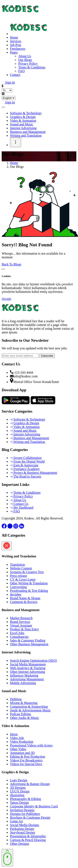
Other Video (18, 749)
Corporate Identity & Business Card (34, 806)
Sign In (8, 82)
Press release (18, 576)
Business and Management (28, 132)
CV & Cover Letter (23, 579)
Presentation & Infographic (28, 836)
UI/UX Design (20, 791)
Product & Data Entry (24, 629)
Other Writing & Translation (29, 583)
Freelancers (18, 49)
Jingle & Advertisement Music (30, 710)
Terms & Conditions (25, 493)
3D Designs (18, 788)
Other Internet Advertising (27, 672)
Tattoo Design (19, 803)
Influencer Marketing (24, 675)
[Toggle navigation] (3, 107)
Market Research (21, 618)
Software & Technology (26, 113)
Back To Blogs (12, 264)
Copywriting (18, 587)
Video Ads (17, 738)
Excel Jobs (17, 633)
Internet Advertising (23, 128)
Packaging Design (22, 829)
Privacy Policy (21, 496)
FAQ (15, 511)
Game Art (16, 821)
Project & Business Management (34, 473)
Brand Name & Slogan (25, 598)
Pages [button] (14, 52)
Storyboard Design (22, 832)
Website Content (21, 568)
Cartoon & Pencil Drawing (28, 840)
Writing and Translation (26, 136)
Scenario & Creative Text (27, 572)
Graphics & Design (23, 117)
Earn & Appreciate (24, 465)
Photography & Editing (25, 799)
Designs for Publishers (25, 814)
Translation (17, 565)
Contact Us (19, 504)
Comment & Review (24, 602)
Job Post (16, 45)
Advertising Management (27, 679)
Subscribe (47, 356)
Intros (14, 734)
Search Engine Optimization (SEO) (33, 661)
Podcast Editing (20, 714)
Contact (15, 75)
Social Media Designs (24, 825)
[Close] (3, 269)
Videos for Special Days (26, 764)
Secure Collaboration (26, 458)
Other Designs (19, 844)
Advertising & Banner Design (30, 784)
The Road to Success (26, 476)
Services (16, 41)
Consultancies (19, 637)
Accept (6, 299)
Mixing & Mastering (24, 703)
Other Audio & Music (24, 718)
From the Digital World (27, 461)
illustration (17, 795)
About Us (18, 500)
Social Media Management (28, 664)
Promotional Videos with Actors (31, 745)
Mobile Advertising (23, 683)
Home (14, 37)
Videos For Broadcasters (26, 760)
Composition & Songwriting (29, 707)
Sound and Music (22, 124)
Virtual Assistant (21, 625)
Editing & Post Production (27, 757)
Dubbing (16, 699)
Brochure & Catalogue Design (30, 818)
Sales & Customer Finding (28, 640)
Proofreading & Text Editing (29, 591)
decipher (16, 594)
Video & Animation (23, 121)
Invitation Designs (22, 810)
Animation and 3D (22, 753)
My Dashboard (22, 508)
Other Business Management (29, 644)
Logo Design (19, 780)
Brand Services (20, 622)
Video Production (22, 742)
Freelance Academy (25, 469)
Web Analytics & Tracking (28, 668)
